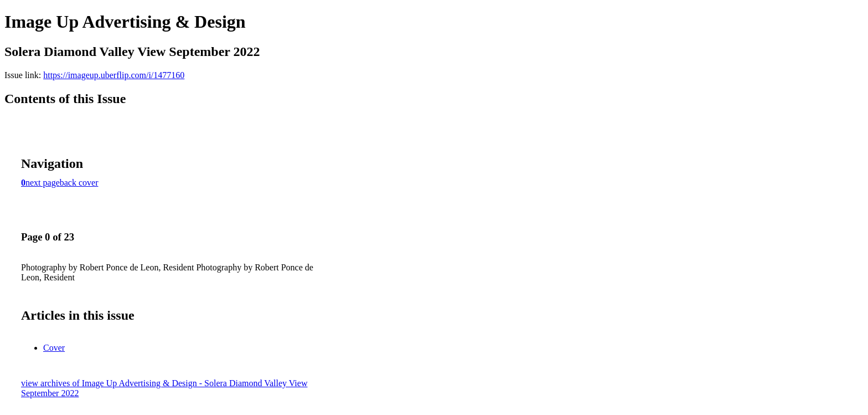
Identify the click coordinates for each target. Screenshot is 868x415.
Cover (54, 348)
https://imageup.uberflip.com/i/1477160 (114, 75)
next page (43, 183)
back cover (79, 183)
